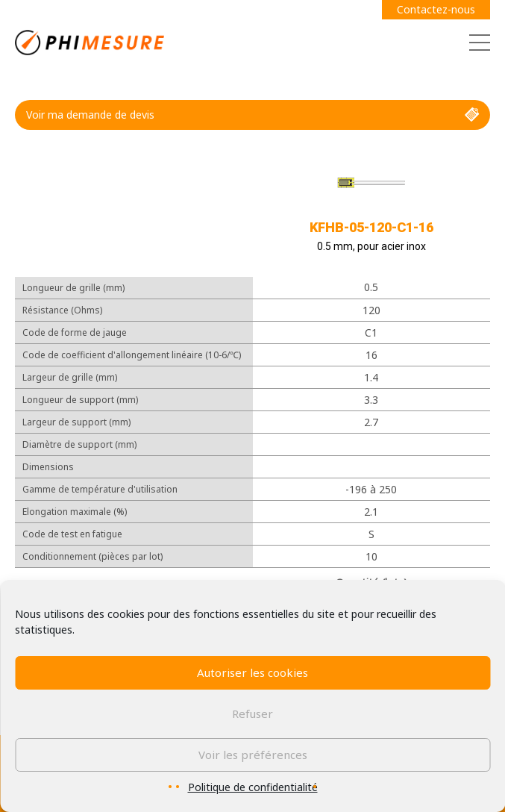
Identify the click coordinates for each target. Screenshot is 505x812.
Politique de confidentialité (253, 787)
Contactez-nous (436, 9)
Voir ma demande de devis (252, 115)
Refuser (252, 713)
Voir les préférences (253, 755)
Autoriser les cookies (252, 672)
